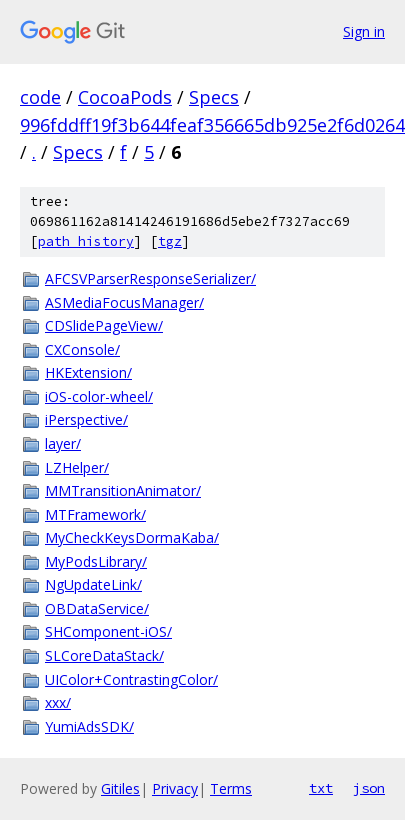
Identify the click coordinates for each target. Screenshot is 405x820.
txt (321, 788)
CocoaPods (125, 97)
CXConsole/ (82, 349)
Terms (231, 788)
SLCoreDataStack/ (104, 655)
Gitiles (120, 788)
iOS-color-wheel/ (99, 396)
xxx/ (58, 702)
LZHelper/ (77, 467)
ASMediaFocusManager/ (124, 302)
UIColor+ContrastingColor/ (131, 679)
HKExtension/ (88, 372)
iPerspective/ (86, 419)
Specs (214, 97)
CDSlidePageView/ (104, 325)
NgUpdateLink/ (93, 584)
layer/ (63, 443)
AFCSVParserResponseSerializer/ (150, 278)
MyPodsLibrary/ (96, 561)
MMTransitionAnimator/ (123, 490)
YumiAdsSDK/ (89, 726)
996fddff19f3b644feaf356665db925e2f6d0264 (212, 125)
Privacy (175, 788)
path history (86, 241)
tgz (170, 241)
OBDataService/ (97, 608)
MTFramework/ (95, 514)
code (40, 97)
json (369, 788)
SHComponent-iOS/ (108, 631)
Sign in (364, 31)
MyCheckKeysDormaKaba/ (132, 537)
